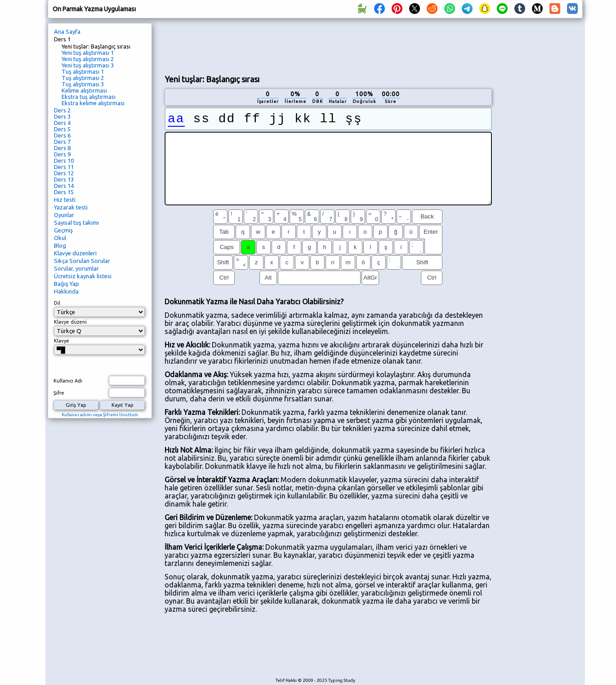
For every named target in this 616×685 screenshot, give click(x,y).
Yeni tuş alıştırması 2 (88, 59)
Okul (60, 238)
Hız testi (65, 200)
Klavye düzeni (70, 322)
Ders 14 (64, 186)
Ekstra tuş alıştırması (89, 97)
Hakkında (66, 291)
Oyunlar (64, 215)
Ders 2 (62, 110)
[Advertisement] (328, 45)
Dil (57, 303)
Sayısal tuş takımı (76, 222)
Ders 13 (64, 179)
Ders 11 (64, 167)
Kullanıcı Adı (68, 381)
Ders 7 (62, 142)
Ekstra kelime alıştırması (93, 103)
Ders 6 (62, 135)
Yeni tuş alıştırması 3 (88, 65)
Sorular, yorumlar (76, 268)
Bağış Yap (67, 284)
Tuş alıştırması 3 (83, 84)
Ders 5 (62, 129)
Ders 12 (64, 173)
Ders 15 (64, 192)
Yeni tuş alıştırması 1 (88, 53)
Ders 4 (62, 123)
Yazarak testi (71, 207)
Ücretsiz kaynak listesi (83, 276)
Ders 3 (62, 116)
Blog (60, 245)
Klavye (62, 341)
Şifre (59, 393)
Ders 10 (64, 160)
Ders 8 (62, 148)
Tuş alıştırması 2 (83, 78)
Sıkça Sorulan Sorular (82, 261)
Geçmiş (63, 230)
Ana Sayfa (67, 31)
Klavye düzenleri (75, 253)
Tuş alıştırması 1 (83, 71)
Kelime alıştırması (84, 90)
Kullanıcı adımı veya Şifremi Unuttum (100, 415)
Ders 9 (62, 154)
